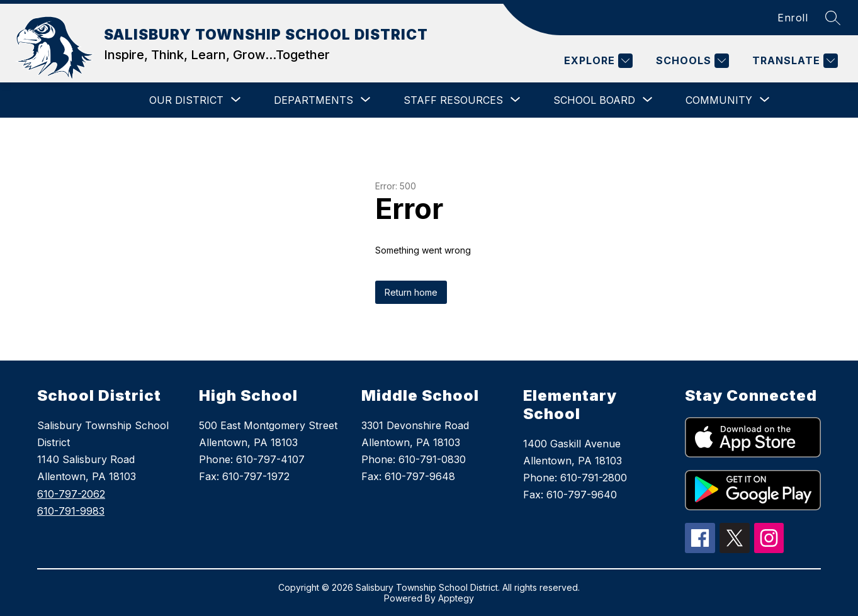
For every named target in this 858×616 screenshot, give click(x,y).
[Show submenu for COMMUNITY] (719, 100)
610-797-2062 (71, 494)
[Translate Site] (793, 61)
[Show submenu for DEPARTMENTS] (313, 100)
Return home (411, 292)
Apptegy (456, 598)
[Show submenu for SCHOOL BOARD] (594, 100)
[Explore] (597, 61)
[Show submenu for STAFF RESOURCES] (453, 100)
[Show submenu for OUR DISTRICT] (186, 100)
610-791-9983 (71, 511)
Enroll (793, 18)
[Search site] (833, 18)
